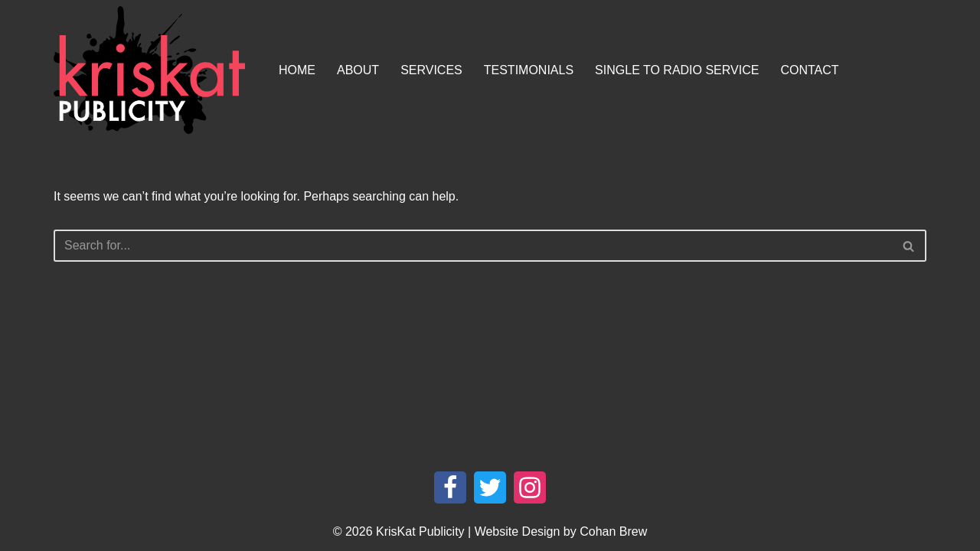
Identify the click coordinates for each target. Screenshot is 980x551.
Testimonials (529, 70)
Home (297, 70)
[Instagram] (530, 487)
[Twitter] (490, 487)
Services (431, 70)
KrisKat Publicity (420, 531)
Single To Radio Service (677, 70)
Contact (809, 70)
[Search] (473, 246)
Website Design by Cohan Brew (561, 531)
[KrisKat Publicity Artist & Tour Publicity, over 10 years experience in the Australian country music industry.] (153, 70)
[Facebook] (450, 487)
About (358, 70)
